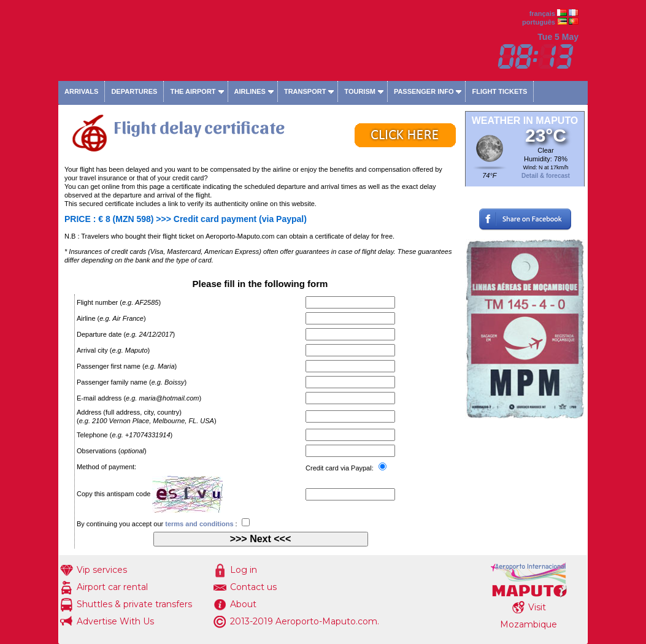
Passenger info (424, 91)
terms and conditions (199, 524)
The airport (193, 91)
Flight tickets (499, 91)
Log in (244, 570)
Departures (134, 91)
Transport (305, 91)
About (243, 604)
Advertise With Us (115, 621)
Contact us (253, 587)
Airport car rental (112, 587)
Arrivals (81, 91)
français (542, 13)
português (539, 22)
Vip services (102, 570)
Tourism (360, 91)
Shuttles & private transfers (134, 604)
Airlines (250, 91)
